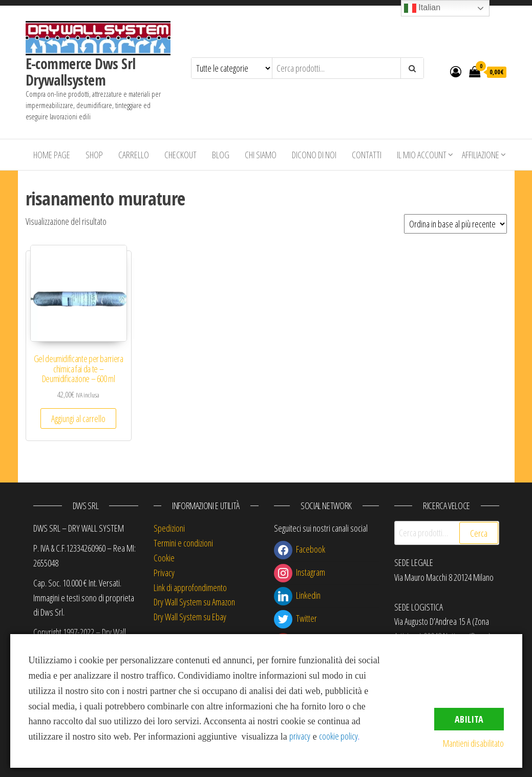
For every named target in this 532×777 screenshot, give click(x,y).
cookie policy (338, 736)
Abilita (469, 719)
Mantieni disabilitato (473, 743)
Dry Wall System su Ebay (190, 617)
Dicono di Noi (314, 155)
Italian (422, 8)
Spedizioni (169, 528)
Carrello (134, 155)
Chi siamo (261, 155)
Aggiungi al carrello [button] (78, 418)
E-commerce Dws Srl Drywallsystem (81, 72)
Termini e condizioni (183, 543)
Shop (94, 155)
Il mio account (422, 155)
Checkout (180, 155)
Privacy (164, 573)
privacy (300, 736)
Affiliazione (481, 155)
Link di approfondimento (190, 587)
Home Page (52, 155)
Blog (221, 155)
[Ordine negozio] (455, 224)
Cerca (479, 533)
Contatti (367, 155)
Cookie (164, 558)
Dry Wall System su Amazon (194, 602)
